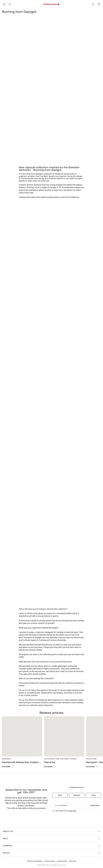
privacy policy (72, 811)
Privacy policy (50, 861)
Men (60, 795)
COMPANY (51, 846)
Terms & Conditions (35, 861)
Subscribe (95, 805)
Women (77, 795)
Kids (93, 795)
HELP (51, 838)
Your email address (61, 805)
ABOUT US (51, 831)
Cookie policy (62, 861)
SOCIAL (51, 853)
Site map (72, 861)
